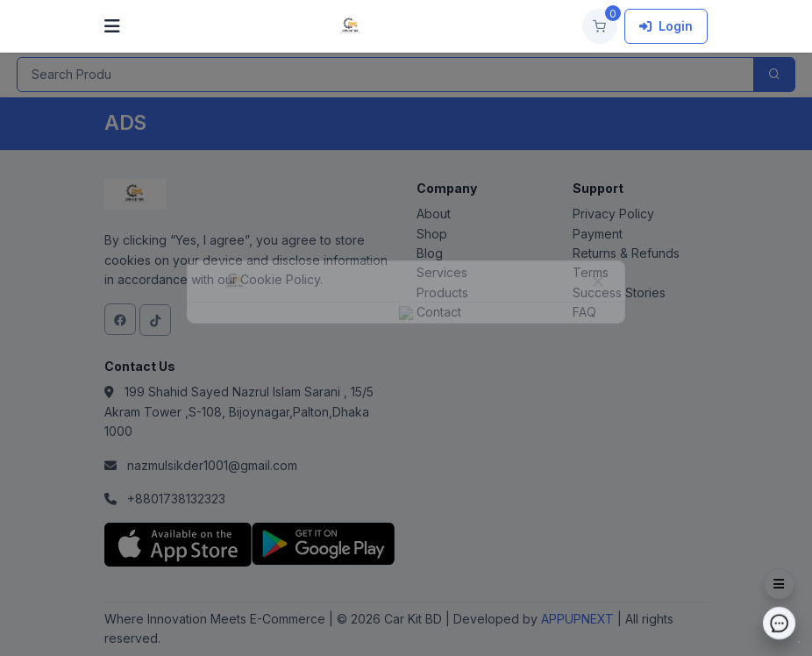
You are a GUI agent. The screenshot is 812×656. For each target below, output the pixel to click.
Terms (591, 272)
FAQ (584, 312)
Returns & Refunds (626, 253)
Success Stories (619, 292)
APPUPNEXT (579, 619)
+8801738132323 (176, 499)
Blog (430, 253)
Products (442, 292)
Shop (432, 234)
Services (442, 272)
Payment (598, 234)
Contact (439, 312)
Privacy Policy (613, 214)
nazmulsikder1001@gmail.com (212, 465)
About (434, 214)
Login (666, 26)
